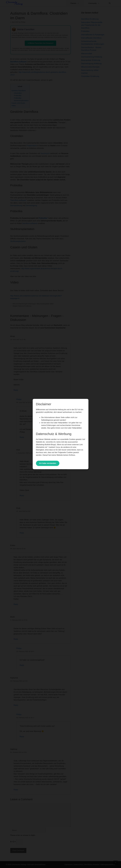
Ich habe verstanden (48, 463)
